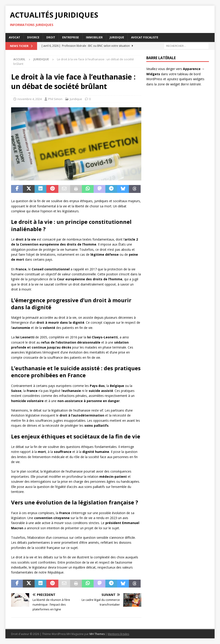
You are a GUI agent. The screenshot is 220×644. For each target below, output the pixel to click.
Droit (51, 37)
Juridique (117, 37)
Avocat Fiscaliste (145, 37)
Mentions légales (118, 634)
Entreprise (71, 37)
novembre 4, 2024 (30, 99)
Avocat (14, 37)
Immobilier (94, 37)
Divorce (33, 37)
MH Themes (97, 634)
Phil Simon (55, 99)
